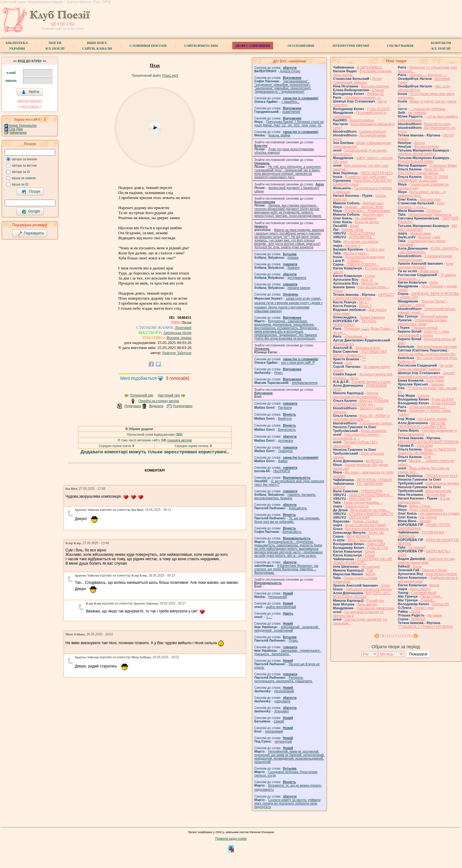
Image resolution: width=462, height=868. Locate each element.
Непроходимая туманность (430, 214)
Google (31, 212)
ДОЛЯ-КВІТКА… (362, 237)
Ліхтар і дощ (424, 608)
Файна (283, 461)
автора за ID (21, 172)
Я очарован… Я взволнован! (368, 211)
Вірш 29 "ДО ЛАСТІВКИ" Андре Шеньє (421, 171)
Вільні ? (365, 306)
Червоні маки (420, 233)
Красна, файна (279, 135)
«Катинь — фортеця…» (428, 75)
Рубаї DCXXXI (378, 109)
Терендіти (285, 451)
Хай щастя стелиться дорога (369, 589)
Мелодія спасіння (375, 86)
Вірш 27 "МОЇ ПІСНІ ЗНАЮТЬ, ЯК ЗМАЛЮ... (427, 451)
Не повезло (417, 113)
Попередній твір (142, 395)
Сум (428, 457)
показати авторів (180, 440)
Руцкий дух (375, 600)
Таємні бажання (372, 317)
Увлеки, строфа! (365, 521)
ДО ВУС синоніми (253, 46)
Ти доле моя (436, 495)
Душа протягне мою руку (365, 257)
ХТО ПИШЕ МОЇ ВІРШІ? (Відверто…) (360, 353)
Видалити (156, 406)
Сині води (425, 445)
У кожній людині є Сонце (371, 382)
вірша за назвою (24, 178)
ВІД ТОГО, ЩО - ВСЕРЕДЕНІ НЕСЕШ (362, 595)
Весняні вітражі (426, 147)
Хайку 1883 (376, 544)
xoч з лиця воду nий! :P (298, 363)
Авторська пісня (177, 332)
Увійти (31, 92)
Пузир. (293, 641)
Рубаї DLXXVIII (444, 403)
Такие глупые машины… (363, 502)
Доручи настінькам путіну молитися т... (358, 395)
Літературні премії (350, 46)
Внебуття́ (285, 419)
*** (364, 359)
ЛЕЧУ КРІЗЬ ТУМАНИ (374, 480)
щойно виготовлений (281, 607)
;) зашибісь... (290, 102)
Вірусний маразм (434, 316)
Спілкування (400, 46)
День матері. (367, 604)
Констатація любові (441, 574)
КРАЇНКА (418, 619)
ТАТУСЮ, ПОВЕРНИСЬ (355, 323)
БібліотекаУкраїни (17, 46)
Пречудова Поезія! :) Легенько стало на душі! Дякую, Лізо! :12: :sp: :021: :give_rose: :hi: (289, 124)
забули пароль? (30, 101)
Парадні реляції (425, 328)
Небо (434, 282)
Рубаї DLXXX (377, 548)
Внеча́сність (287, 430)
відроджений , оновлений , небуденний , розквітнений (287, 629)
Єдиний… (428, 600)
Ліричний (183, 327)
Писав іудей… (432, 596)
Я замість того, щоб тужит (366, 177)
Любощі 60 (440, 604)
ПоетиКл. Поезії (55, 46)
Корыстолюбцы (362, 120)
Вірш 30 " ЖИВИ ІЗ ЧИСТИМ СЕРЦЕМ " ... (361, 417)
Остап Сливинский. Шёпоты (357, 80)
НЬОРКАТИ (282, 471)
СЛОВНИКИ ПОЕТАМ (148, 46)
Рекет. (279, 373)
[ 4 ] (403, 636)
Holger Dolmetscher (23, 126)
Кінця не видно (367, 222)
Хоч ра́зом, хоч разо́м (361, 241)
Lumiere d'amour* (373, 131)
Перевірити (31, 234)
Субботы (434, 211)
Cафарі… (355, 261)
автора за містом (24, 166)
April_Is (367, 279)
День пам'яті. (420, 589)
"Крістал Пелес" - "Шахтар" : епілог (423, 303)
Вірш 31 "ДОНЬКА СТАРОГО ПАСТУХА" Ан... (361, 402)
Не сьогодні (371, 567)
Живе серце (429, 271)
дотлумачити (297, 278)
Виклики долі (430, 199)
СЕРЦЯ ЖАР (359, 517)
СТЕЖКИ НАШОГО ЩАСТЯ (371, 514)
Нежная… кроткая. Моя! (364, 207)
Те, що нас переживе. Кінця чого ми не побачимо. (287, 520)
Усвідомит (282, 711)
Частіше (437, 384)
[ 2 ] (390, 636)
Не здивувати (366, 218)
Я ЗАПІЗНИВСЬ (369, 67)
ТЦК (370, 570)
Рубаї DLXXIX (443, 399)
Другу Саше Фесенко (426, 510)
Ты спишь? (417, 547)
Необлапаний (284, 691)
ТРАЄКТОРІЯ (371, 491)
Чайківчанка (18, 133)
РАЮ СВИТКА (360, 499)
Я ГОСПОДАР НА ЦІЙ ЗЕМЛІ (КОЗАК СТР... (362, 561)
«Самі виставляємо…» (427, 407)
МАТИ (370, 574)
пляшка (293, 258)
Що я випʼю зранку (433, 419)
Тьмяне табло (352, 229)
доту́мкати (286, 441)
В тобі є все (375, 249)
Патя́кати (285, 408)
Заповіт (425, 521)
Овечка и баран (435, 570)
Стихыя (378, 90)
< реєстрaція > (30, 106)
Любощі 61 (376, 94)
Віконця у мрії (429, 237)
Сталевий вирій (423, 593)
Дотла (416, 611)
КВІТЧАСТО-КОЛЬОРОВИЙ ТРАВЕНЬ (428, 442)
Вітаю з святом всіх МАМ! (365, 525)
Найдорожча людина (442, 483)
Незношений (278, 597)
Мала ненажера (373, 431)
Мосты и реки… (356, 253)
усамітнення (291, 112)
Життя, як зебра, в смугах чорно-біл (427, 354)
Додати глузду (290, 71)
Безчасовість (292, 532)
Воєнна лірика (179, 337)
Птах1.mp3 (170, 76)
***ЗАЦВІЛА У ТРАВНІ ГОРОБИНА (425, 627)
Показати (418, 654)
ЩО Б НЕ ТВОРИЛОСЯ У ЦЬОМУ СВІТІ (422, 425)
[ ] (383, 636)
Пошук (31, 192)
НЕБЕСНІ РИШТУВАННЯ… (371, 495)
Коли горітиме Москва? (426, 265)
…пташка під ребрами (428, 109)
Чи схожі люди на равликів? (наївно (425, 367)
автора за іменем (25, 159)
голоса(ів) (178, 378)
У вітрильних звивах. (376, 423)
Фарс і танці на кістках (365, 540)
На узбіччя (428, 517)
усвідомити (282, 701)
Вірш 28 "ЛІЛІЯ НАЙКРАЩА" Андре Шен (423, 179)
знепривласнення (304, 383)
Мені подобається (138, 378)
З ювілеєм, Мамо (443, 165)
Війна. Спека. (420, 506)
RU (72, 24)
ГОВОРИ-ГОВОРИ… (363, 264)
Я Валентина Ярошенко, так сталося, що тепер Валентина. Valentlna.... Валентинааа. (286, 569)
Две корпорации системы (437, 346)
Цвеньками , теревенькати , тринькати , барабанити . (288, 652)
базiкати (294, 268)
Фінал (355, 226)
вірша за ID (20, 184)
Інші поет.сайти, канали (97, 46)
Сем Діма (16, 129)
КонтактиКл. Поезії (441, 46)
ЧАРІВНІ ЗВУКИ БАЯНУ (417, 154)
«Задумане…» (356, 336)
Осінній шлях (344, 344)
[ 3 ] (396, 636)
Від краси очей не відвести (367, 529)
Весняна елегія (368, 348)
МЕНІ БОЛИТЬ (358, 536)
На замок (435, 615)
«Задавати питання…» (363, 97)
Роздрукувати (183, 406)
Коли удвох (435, 380)
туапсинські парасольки (375, 608)
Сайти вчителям (201, 46)
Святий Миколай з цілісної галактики (426, 375)
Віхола (420, 143)
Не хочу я (353, 246)
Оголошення (301, 46)
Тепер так (376, 533)
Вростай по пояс (437, 124)
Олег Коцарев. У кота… (421, 205)
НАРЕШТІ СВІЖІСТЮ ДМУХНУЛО (363, 296)
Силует (424, 395)
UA (54, 24)
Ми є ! (364, 302)
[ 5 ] (409, 636)
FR (63, 24)
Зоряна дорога (357, 506)
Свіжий (279, 721)
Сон (349, 363)
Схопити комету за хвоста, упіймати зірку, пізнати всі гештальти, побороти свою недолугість (287, 803)
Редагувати (132, 406)
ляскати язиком (299, 288)
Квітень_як (369, 283)
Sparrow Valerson (177, 353)
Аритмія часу (373, 203)
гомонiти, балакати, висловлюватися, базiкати (285, 496)
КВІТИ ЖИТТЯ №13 (377, 173)
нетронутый (283, 741)
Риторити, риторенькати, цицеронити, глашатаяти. (284, 679)
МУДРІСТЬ (374, 461)
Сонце (370, 276)
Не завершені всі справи (439, 513)
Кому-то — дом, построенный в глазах (424, 333)
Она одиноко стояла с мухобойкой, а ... (356, 436)
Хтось (386, 585)
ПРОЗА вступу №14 (442, 476)
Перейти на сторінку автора (159, 401)
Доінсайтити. (298, 508)
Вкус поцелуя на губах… (370, 510)
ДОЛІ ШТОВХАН (362, 233)
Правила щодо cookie (231, 839)
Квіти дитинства (438, 491)
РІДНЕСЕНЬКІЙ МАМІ (416, 162)
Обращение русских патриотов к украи (422, 322)
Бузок (417, 566)
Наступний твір (169, 395)
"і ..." (269, 617)
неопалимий (274, 731)
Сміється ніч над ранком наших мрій (426, 561)
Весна (434, 585)
